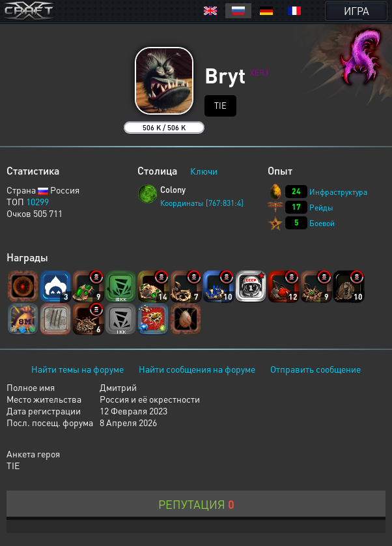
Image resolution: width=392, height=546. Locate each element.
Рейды (321, 208)
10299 (37, 201)
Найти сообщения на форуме (197, 369)
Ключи (204, 171)
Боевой (322, 223)
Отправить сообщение (315, 369)
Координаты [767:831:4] (202, 203)
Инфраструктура (338, 192)
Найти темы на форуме (77, 369)
